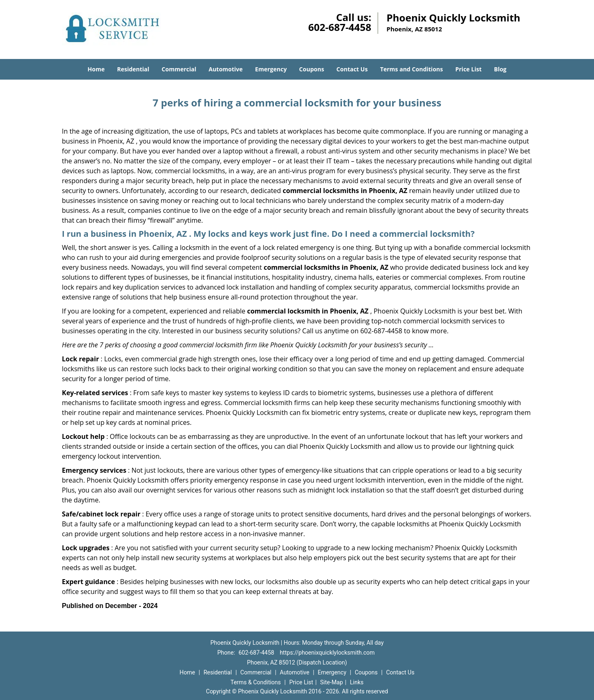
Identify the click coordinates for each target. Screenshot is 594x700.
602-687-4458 (340, 27)
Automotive (226, 69)
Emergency (271, 69)
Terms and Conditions (411, 69)
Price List (469, 69)
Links (357, 682)
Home (96, 69)
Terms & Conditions (256, 682)
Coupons (311, 69)
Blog (500, 69)
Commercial (179, 69)
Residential (133, 69)
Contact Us (352, 69)
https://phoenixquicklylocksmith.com (327, 653)
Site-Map (331, 682)
